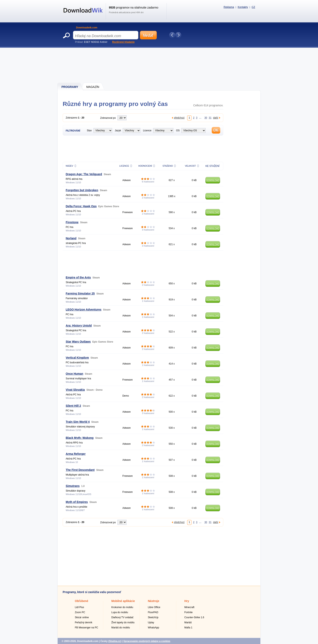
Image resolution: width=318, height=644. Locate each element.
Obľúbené (82, 601)
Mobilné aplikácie (123, 601)
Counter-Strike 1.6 (194, 617)
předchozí (179, 118)
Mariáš (188, 622)
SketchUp (153, 617)
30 (206, 118)
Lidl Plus (79, 607)
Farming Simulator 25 (80, 293)
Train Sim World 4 (78, 422)
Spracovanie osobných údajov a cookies (147, 641)
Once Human (74, 374)
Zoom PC (80, 612)
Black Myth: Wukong (80, 438)
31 (210, 118)
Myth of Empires (77, 502)
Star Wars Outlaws (78, 342)
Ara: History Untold (79, 326)
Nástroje (154, 601)
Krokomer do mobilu (122, 607)
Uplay (151, 622)
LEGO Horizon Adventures (84, 310)
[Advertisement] (159, 65)
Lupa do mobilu (120, 612)
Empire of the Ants (78, 277)
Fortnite (189, 612)
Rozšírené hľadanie (123, 42)
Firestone (72, 222)
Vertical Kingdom (77, 358)
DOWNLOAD (213, 180)
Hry (187, 601)
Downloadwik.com (87, 28)
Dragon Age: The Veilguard (84, 174)
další (216, 118)
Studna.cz (115, 641)
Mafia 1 (188, 628)
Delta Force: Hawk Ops (81, 206)
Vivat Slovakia (75, 390)
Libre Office (154, 607)
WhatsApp (153, 628)
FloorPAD (153, 612)
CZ (253, 7)
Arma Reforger (76, 454)
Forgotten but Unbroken (82, 190)
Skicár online (82, 617)
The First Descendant (80, 470)
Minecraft (189, 607)
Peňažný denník (84, 622)
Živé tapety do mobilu (123, 622)
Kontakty (243, 7)
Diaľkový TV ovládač (122, 617)
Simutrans (73, 486)
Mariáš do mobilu (121, 628)
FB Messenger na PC (86, 628)
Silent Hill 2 (73, 406)
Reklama (229, 7)
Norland (71, 238)
